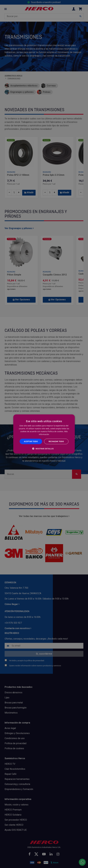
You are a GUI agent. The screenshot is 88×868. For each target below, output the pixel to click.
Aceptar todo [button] (31, 441)
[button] (44, 448)
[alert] (44, 434)
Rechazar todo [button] (56, 441)
